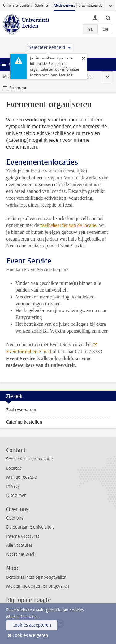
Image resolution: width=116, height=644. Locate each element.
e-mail (45, 352)
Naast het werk (21, 554)
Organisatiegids (90, 5)
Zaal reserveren (21, 410)
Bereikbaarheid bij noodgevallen (36, 577)
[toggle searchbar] (108, 18)
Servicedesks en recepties (30, 459)
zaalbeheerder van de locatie (68, 225)
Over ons (15, 518)
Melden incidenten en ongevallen (38, 586)
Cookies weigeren (30, 635)
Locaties (14, 468)
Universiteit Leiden (17, 5)
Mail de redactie (21, 477)
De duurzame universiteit (30, 527)
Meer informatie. (22, 617)
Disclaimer (16, 496)
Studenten (43, 5)
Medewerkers (64, 5)
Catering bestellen (24, 422)
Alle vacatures (19, 545)
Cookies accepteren (32, 625)
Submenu (18, 88)
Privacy (13, 486)
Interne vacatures (23, 536)
